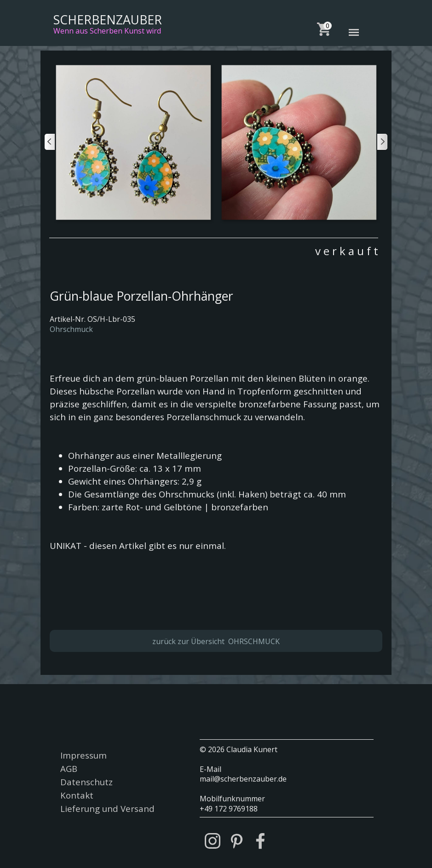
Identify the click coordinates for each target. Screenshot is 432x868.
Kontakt (77, 795)
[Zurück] (50, 142)
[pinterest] (236, 841)
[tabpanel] (214, 248)
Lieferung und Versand (107, 808)
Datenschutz (86, 782)
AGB (69, 768)
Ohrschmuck (71, 329)
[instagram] (213, 841)
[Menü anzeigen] (354, 32)
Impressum (84, 755)
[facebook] (260, 841)
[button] (133, 142)
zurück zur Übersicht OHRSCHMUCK (216, 641)
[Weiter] (382, 142)
